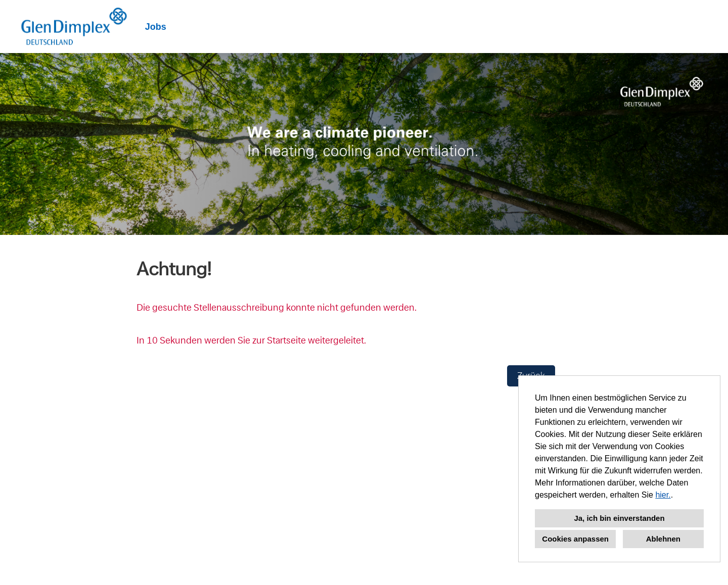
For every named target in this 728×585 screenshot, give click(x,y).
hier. (663, 495)
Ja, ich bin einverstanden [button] (619, 518)
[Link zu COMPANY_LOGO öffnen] (74, 27)
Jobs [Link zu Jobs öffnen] (156, 27)
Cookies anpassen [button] (575, 539)
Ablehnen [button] (663, 539)
